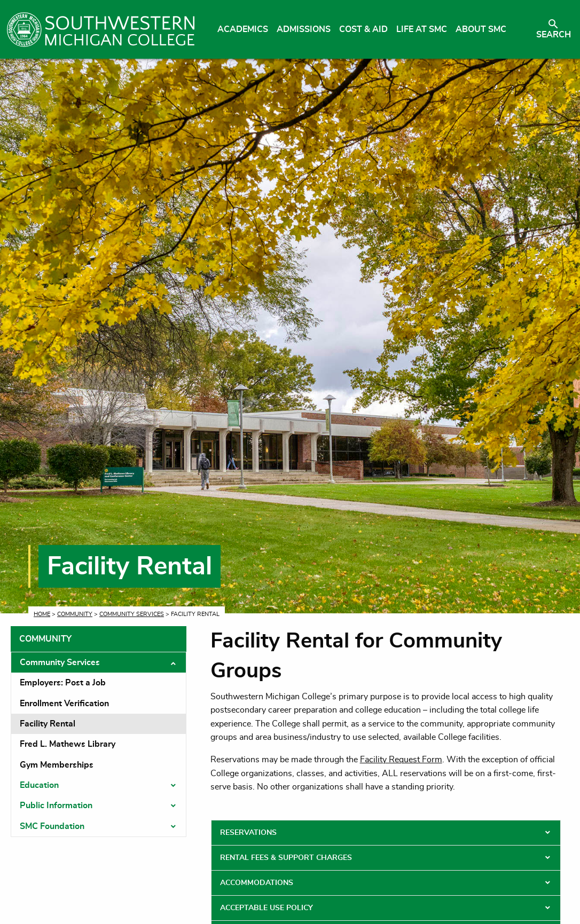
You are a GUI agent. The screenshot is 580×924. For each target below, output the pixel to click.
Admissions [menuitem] (304, 29)
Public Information (56, 805)
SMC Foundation (52, 826)
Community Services (132, 614)
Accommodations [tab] (257, 883)
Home (42, 614)
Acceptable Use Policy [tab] (267, 908)
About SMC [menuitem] (481, 29)
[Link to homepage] (101, 29)
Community (75, 614)
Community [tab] (45, 639)
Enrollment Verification (64, 704)
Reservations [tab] (248, 833)
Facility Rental (48, 724)
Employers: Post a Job (63, 683)
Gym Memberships (57, 765)
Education (39, 785)
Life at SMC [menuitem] (422, 29)
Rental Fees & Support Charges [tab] (286, 858)
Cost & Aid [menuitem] (363, 29)
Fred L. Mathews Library (68, 744)
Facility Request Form (401, 760)
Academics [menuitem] (243, 29)
